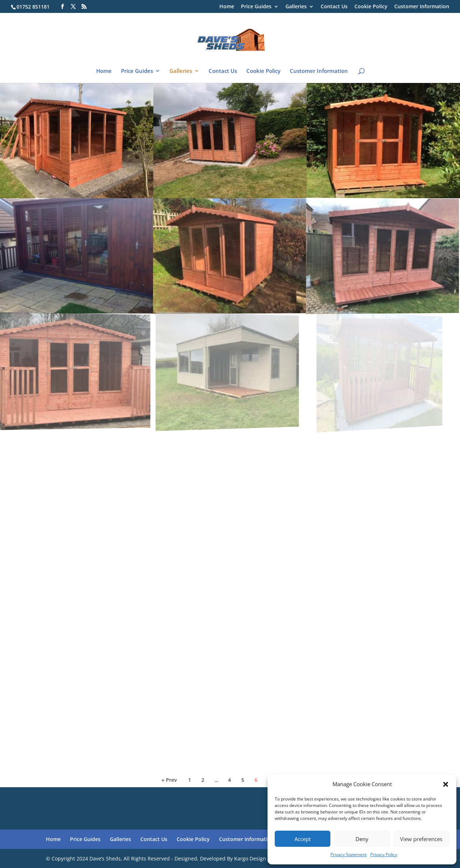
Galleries (296, 7)
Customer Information (422, 7)
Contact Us (334, 7)
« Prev (169, 780)
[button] (446, 784)
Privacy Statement (349, 855)
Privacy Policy (384, 855)
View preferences (421, 839)
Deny (362, 839)
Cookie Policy (371, 7)
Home (227, 7)
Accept (303, 839)
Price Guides (256, 7)
